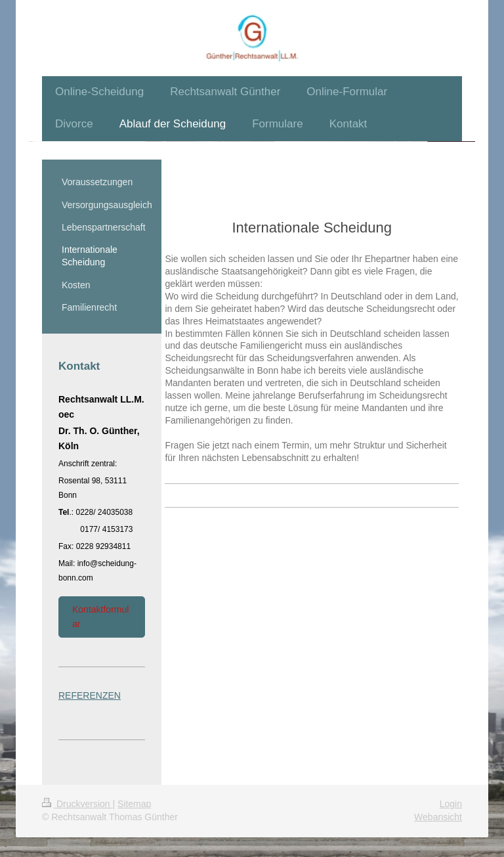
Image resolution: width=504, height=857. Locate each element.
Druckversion (77, 804)
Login (451, 804)
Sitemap (134, 804)
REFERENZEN (90, 695)
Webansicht (438, 817)
